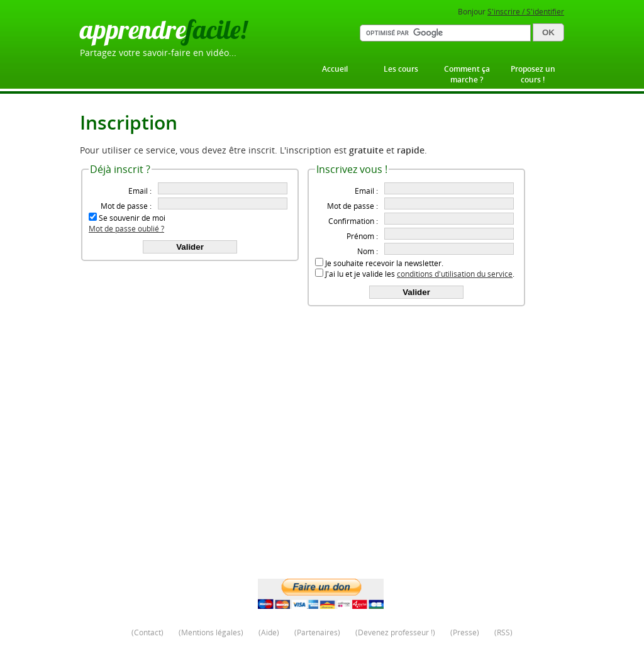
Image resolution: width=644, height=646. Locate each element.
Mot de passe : (126, 206)
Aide (269, 632)
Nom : (368, 251)
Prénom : (362, 236)
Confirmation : (353, 221)
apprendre (164, 29)
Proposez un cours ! (533, 74)
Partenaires (317, 632)
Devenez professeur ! (395, 632)
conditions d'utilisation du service (455, 274)
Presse (465, 632)
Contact (147, 632)
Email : (140, 191)
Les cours (401, 69)
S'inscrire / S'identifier (526, 12)
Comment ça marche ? (467, 74)
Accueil (335, 69)
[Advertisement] (322, 478)
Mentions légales (211, 632)
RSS (503, 632)
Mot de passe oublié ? (126, 229)
